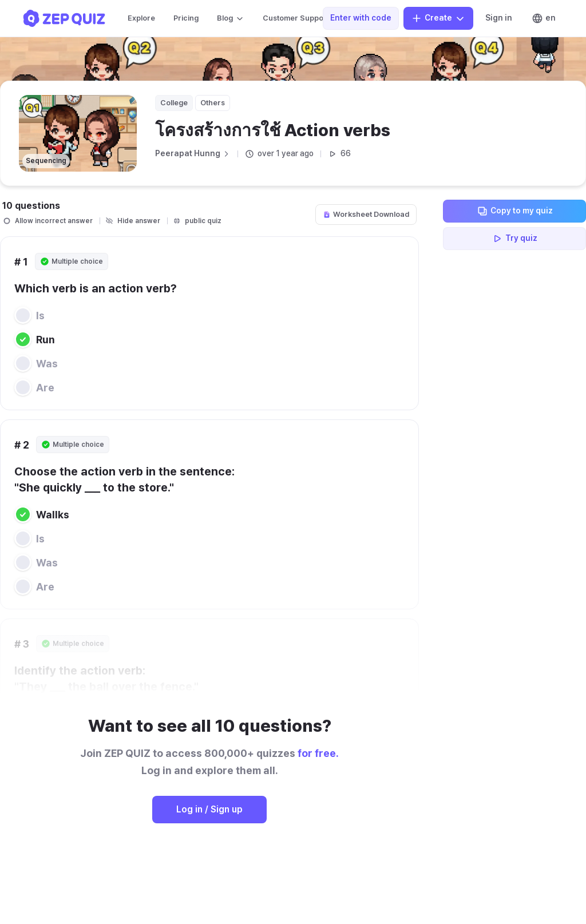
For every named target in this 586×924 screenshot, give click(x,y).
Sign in (499, 18)
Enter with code (361, 18)
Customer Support (302, 18)
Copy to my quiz (515, 211)
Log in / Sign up (209, 809)
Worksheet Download (366, 214)
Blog (231, 18)
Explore (141, 18)
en (544, 18)
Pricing (186, 18)
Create (438, 18)
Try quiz (514, 239)
